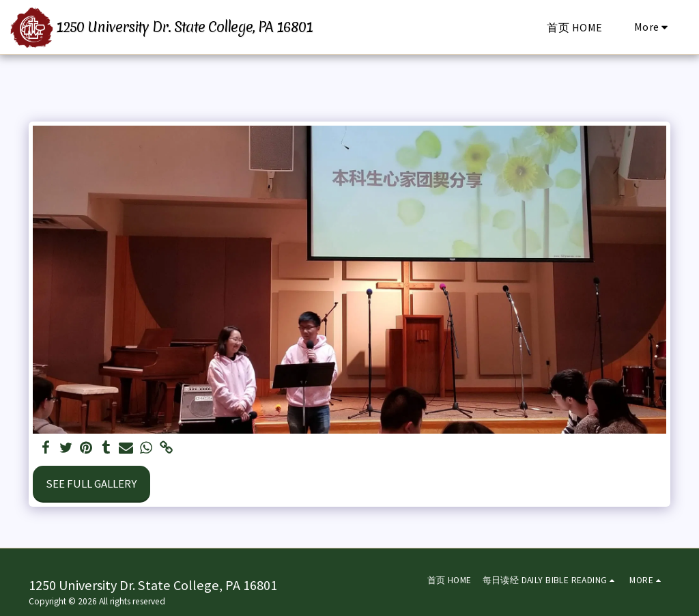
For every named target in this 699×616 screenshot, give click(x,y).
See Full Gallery (91, 484)
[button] (551, 580)
